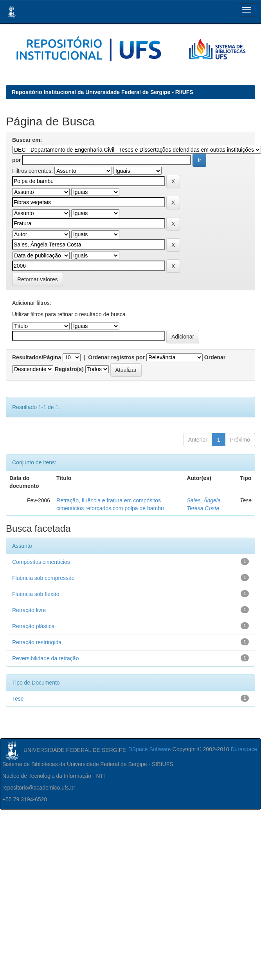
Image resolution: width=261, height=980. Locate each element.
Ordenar (215, 357)
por (17, 160)
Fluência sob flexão (36, 594)
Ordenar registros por (116, 357)
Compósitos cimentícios (41, 562)
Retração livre (29, 610)
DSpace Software (150, 749)
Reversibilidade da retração (45, 658)
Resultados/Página (37, 357)
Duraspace (244, 749)
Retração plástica (33, 626)
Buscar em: (27, 140)
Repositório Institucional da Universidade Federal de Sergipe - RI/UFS (103, 92)
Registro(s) (69, 369)
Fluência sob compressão (43, 578)
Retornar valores (38, 279)
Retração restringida (37, 642)
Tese (18, 699)
